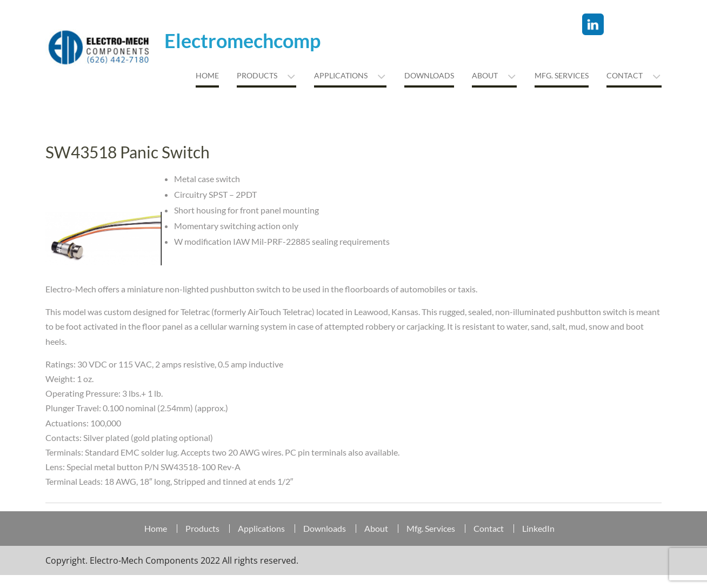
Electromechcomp (242, 41)
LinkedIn (538, 529)
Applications (341, 75)
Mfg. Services (431, 529)
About (485, 75)
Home (207, 75)
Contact (625, 75)
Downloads (429, 75)
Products (257, 75)
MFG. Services (562, 75)
